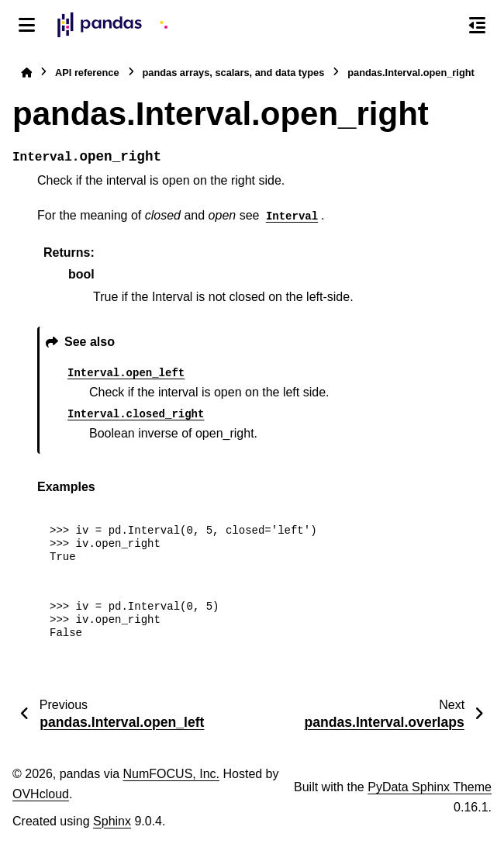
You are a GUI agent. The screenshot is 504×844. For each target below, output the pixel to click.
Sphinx (112, 821)
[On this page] (477, 25)
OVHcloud (41, 794)
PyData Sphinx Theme (430, 787)
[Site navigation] (27, 25)
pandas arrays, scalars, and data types (234, 73)
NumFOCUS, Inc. (171, 774)
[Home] (26, 73)
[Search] (444, 26)
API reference (87, 73)
